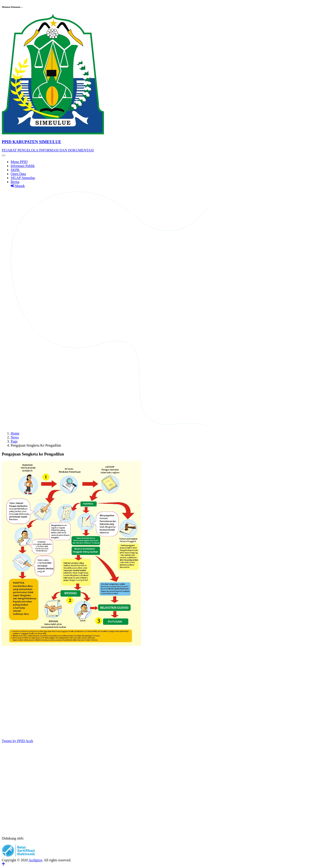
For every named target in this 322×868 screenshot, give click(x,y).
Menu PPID (19, 162)
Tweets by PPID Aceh (17, 741)
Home (15, 433)
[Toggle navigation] (4, 155)
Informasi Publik (23, 166)
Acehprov (35, 860)
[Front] (161, 142)
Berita (15, 182)
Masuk (18, 186)
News (15, 437)
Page (14, 441)
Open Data (18, 174)
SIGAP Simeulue (23, 178)
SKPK (15, 170)
